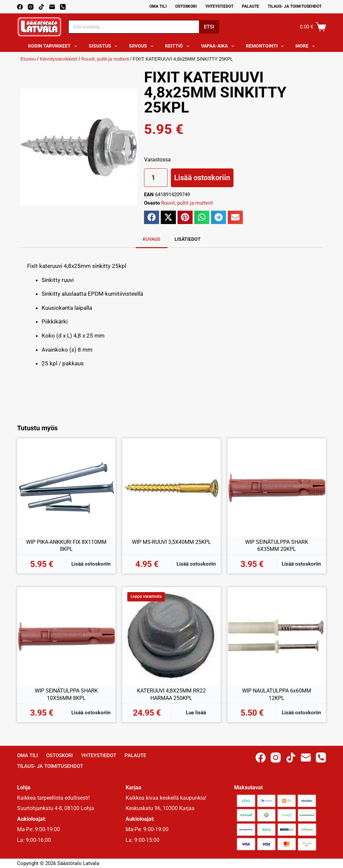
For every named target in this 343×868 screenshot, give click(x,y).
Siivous (143, 46)
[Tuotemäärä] (156, 178)
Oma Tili (158, 6)
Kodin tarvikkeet (54, 46)
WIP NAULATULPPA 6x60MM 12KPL (277, 694)
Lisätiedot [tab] (188, 239)
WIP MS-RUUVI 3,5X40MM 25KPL (171, 542)
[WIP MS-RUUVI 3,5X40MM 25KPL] (171, 488)
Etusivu (28, 59)
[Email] (52, 7)
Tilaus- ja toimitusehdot (295, 6)
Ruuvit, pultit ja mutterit (105, 59)
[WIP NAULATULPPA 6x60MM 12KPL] (277, 636)
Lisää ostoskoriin (202, 178)
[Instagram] (31, 7)
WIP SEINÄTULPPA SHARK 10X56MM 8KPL (66, 694)
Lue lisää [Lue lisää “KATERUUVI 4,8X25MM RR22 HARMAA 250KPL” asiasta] (196, 713)
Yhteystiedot (219, 6)
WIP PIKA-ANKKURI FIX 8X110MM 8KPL (66, 546)
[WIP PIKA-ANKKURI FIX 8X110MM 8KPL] (66, 488)
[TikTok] (41, 7)
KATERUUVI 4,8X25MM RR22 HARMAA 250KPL (171, 694)
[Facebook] (20, 7)
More (306, 46)
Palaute (251, 6)
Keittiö (179, 46)
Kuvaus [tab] (152, 239)
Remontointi (266, 46)
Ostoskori (186, 6)
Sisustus (105, 46)
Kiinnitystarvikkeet (59, 59)
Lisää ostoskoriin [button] (91, 564)
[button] (152, 217)
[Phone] (63, 7)
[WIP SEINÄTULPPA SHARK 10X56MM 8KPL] (66, 636)
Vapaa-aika (219, 46)
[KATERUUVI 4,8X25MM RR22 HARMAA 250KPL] (171, 636)
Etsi (209, 27)
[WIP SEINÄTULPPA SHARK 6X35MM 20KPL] (277, 488)
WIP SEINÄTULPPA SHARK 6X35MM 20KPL (277, 546)
